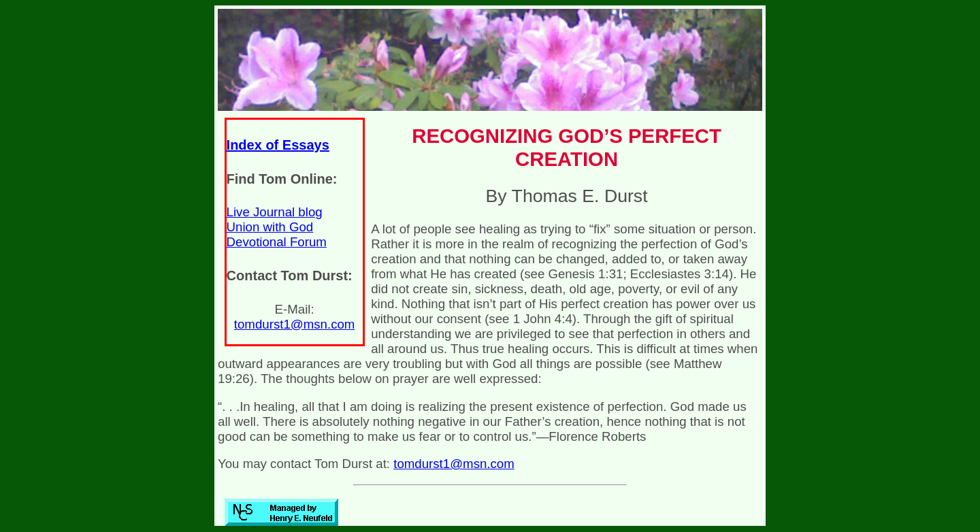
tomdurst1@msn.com (295, 324)
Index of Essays (278, 145)
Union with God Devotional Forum (277, 234)
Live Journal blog (275, 212)
